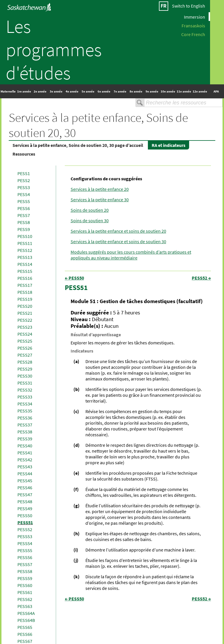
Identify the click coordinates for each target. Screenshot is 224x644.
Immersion (195, 17)
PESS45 (25, 481)
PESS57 (25, 564)
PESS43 (25, 467)
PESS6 (24, 208)
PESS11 (25, 243)
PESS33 (25, 397)
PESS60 (25, 585)
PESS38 (25, 432)
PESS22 (25, 320)
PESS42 (25, 460)
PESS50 (25, 515)
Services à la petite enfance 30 (100, 200)
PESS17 (25, 285)
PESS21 (25, 313)
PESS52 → (201, 278)
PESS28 (25, 362)
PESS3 (24, 187)
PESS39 (25, 439)
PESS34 (25, 404)
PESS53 (25, 536)
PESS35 (25, 411)
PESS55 (25, 550)
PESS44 (25, 474)
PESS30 (25, 376)
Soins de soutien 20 (90, 210)
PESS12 (25, 250)
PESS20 (25, 306)
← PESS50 (74, 278)
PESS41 (25, 453)
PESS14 (25, 264)
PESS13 (25, 257)
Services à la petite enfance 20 (100, 189)
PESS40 (25, 446)
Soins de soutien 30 (90, 220)
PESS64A (26, 613)
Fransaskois (193, 25)
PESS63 (25, 606)
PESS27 (25, 355)
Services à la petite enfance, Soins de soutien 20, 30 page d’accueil (78, 145)
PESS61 (25, 592)
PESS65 (25, 627)
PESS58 (25, 571)
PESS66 (25, 634)
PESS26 (25, 348)
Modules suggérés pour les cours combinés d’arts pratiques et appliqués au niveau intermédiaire (131, 255)
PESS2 (24, 180)
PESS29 (25, 369)
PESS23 (25, 327)
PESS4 (24, 194)
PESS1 (24, 173)
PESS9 (24, 229)
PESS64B (26, 620)
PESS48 (25, 501)
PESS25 (25, 341)
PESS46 (25, 488)
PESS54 (25, 543)
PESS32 (25, 390)
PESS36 (25, 418)
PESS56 (25, 557)
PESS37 (25, 425)
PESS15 (25, 271)
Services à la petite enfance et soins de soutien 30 (118, 241)
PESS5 (24, 201)
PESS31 (25, 383)
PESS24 (25, 334)
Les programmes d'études (54, 49)
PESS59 (25, 578)
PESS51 (25, 522)
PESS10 (25, 236)
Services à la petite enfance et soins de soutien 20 (118, 231)
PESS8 (24, 222)
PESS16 (25, 278)
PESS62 (25, 599)
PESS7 (24, 215)
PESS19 (25, 299)
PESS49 (25, 508)
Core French (193, 34)
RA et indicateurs (169, 145)
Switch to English (189, 6)
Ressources (24, 154)
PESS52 (25, 529)
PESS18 (25, 292)
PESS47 (25, 494)
